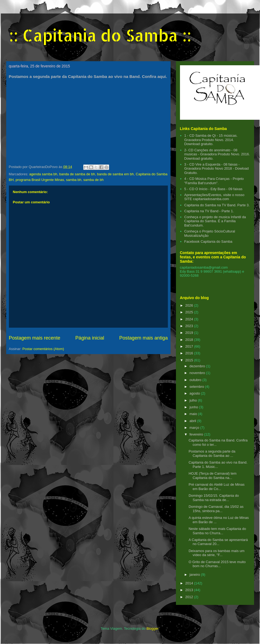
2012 (190, 597)
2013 (190, 590)
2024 (190, 319)
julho (194, 400)
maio (194, 414)
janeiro (195, 575)
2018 (190, 340)
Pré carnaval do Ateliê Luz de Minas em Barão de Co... (216, 487)
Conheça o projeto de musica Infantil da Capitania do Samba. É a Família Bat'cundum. (215, 221)
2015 (190, 360)
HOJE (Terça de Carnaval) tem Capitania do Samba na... (213, 476)
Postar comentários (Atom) (43, 349)
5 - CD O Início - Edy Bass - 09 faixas (213, 189)
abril (193, 421)
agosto (195, 393)
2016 (190, 353)
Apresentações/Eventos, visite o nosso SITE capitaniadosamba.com (214, 197)
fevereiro (197, 434)
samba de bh (93, 180)
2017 (190, 346)
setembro (197, 387)
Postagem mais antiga (144, 338)
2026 (190, 305)
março (195, 428)
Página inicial (90, 338)
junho (194, 407)
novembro (198, 373)
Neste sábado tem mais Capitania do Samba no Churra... (217, 531)
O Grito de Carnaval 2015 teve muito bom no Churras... (217, 564)
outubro (196, 380)
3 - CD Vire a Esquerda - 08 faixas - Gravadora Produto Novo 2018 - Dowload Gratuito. (216, 169)
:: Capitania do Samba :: (100, 35)
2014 (190, 583)
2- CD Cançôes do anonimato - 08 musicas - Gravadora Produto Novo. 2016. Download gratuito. (217, 154)
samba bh (74, 180)
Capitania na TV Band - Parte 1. (209, 211)
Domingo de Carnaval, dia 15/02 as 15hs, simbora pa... (216, 509)
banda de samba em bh (115, 174)
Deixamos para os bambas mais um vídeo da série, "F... (216, 553)
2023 (190, 326)
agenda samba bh (43, 174)
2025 (190, 312)
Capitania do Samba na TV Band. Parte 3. (217, 205)
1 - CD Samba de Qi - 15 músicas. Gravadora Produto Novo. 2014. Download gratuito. (211, 140)
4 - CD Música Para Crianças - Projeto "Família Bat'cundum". (214, 181)
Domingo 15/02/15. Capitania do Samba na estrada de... (214, 498)
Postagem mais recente (35, 338)
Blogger (152, 628)
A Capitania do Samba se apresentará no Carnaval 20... (218, 542)
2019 (190, 333)
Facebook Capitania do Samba (208, 242)
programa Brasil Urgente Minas (40, 180)
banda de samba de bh (77, 174)
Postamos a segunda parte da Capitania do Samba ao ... (212, 453)
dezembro (198, 366)
